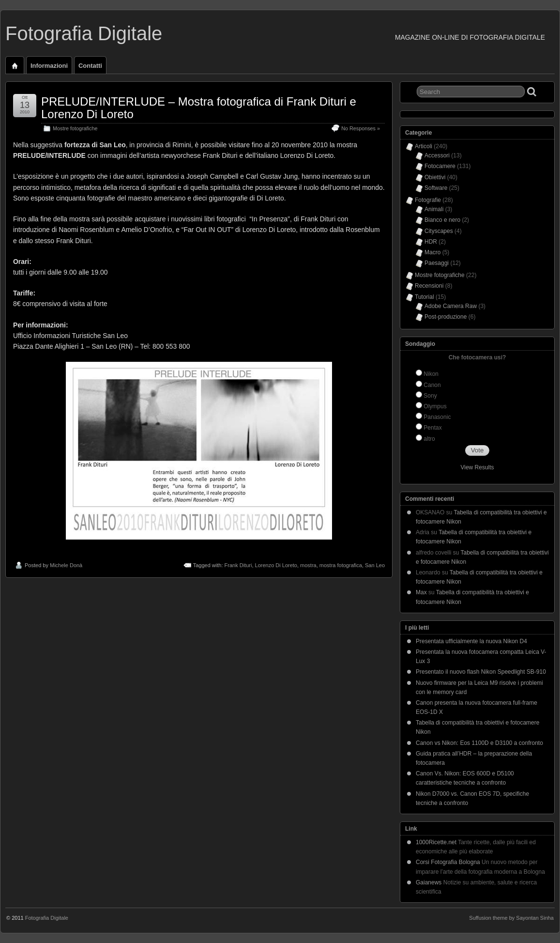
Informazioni (49, 66)
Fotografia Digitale (84, 33)
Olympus (435, 406)
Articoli (424, 146)
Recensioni (429, 286)
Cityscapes (439, 231)
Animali (434, 209)
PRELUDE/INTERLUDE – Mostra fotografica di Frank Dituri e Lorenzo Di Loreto (199, 108)
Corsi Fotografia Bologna (448, 862)
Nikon (431, 374)
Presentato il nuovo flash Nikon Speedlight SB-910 (481, 672)
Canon (432, 385)
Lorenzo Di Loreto (276, 565)
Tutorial (424, 297)
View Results (477, 467)
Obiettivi (435, 177)
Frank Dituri (238, 565)
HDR (431, 242)
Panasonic (437, 417)
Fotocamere (440, 166)
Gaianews (429, 882)
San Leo (375, 565)
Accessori (437, 155)
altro (429, 439)
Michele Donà (66, 565)
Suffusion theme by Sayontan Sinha (511, 918)
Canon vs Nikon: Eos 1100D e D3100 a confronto (479, 743)
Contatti (90, 66)
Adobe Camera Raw (451, 306)
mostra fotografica (341, 565)
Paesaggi (437, 263)
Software (436, 188)
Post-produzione (446, 317)
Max (421, 592)
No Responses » (361, 128)
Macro (432, 252)
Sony (430, 396)
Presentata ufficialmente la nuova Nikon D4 (471, 641)
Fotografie (428, 200)
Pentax (432, 428)
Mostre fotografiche (75, 128)
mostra (308, 565)
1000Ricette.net (436, 842)
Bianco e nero (442, 220)
